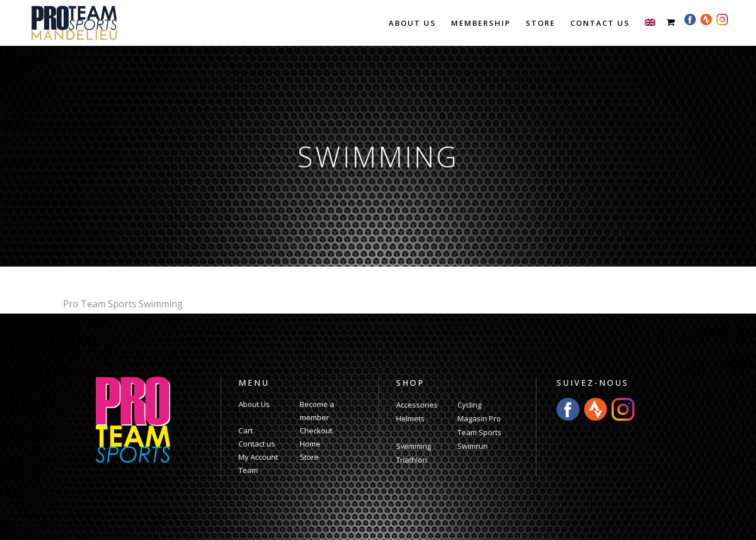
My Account (258, 457)
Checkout (316, 431)
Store (309, 457)
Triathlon (412, 460)
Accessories (417, 405)
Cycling (469, 405)
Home (310, 444)
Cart (246, 431)
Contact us (257, 444)
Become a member (317, 411)
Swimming (414, 446)
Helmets (410, 418)
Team (248, 470)
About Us (254, 404)
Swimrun (473, 446)
